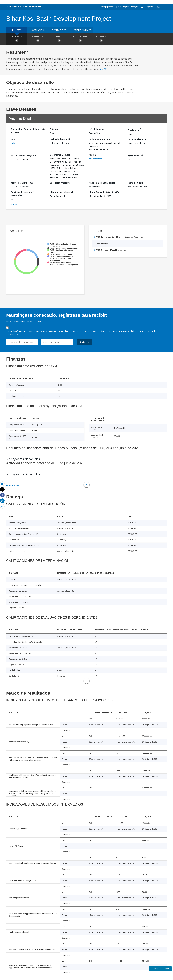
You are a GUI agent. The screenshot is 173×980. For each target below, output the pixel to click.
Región (92, 155)
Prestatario (134, 129)
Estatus (54, 129)
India (13, 143)
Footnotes (12, 485)
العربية (143, 7)
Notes (14, 204)
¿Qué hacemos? (13, 6)
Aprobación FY (135, 155)
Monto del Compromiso (23, 183)
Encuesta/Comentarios (160, 969)
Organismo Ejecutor (60, 155)
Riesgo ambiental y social (102, 183)
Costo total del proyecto (24, 155)
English (126, 7)
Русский (151, 7)
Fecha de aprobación (99, 139)
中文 (158, 7)
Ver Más (105, 69)
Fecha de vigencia (137, 139)
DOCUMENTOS (59, 30)
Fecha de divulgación (60, 139)
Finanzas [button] (59, 39)
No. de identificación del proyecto (28, 129)
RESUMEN (17, 30)
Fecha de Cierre (135, 183)
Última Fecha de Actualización (104, 192)
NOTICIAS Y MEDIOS (82, 30)
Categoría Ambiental (60, 183)
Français (135, 7)
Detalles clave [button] (38, 39)
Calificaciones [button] (80, 39)
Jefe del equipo (96, 129)
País (13, 139)
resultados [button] (101, 39)
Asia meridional (96, 159)
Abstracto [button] (17, 39)
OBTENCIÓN (38, 30)
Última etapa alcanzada (62, 192)
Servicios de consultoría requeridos (23, 194)
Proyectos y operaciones (32, 6)
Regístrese (85, 342)
